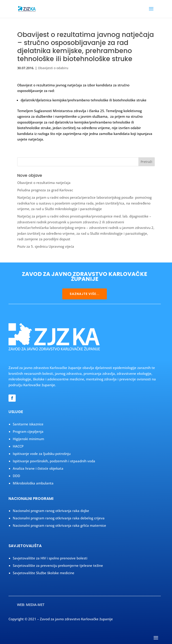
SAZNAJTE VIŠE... (85, 294)
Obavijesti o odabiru (53, 68)
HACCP (18, 446)
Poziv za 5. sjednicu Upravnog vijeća (46, 246)
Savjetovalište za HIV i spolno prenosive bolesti (50, 558)
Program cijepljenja (28, 431)
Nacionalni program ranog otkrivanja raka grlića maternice (59, 525)
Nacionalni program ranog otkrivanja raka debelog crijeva (59, 518)
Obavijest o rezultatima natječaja (44, 183)
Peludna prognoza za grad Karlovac (45, 190)
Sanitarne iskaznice (28, 424)
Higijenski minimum (28, 439)
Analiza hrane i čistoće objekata (38, 468)
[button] (151, 12)
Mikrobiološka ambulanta (33, 483)
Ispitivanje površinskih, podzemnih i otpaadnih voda (54, 461)
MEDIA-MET (35, 605)
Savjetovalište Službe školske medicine (44, 573)
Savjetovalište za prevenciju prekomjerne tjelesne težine (58, 565)
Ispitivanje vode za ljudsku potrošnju (42, 454)
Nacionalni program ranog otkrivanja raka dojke (51, 511)
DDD (16, 476)
